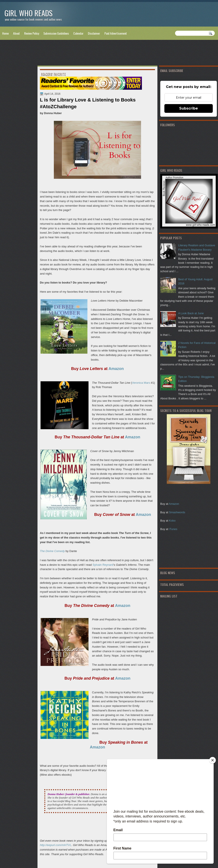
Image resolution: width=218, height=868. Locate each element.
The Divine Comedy (52, 551)
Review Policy (32, 33)
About (16, 33)
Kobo (172, 521)
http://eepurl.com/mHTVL (56, 845)
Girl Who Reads (28, 13)
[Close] (213, 760)
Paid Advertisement (116, 33)
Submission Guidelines (56, 33)
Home (5, 33)
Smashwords (177, 512)
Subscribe (189, 108)
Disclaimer (94, 33)
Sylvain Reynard (103, 565)
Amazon (174, 504)
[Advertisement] (109, 54)
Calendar (78, 33)
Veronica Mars (141, 383)
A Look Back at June (191, 313)
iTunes (173, 529)
